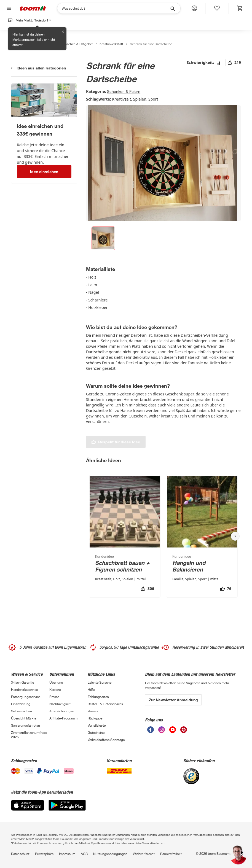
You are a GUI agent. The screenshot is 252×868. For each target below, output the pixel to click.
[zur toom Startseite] (33, 8)
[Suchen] (115, 8)
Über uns (56, 682)
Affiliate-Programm (63, 718)
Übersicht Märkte (24, 718)
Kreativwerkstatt (111, 44)
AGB (84, 854)
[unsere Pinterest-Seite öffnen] (184, 730)
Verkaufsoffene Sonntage (106, 740)
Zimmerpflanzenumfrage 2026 (29, 735)
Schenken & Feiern (124, 91)
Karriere (55, 689)
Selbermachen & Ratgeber (74, 44)
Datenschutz (20, 854)
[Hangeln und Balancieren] (202, 536)
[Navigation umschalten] (8, 8)
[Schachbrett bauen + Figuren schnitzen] (125, 536)
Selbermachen (22, 711)
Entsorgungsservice (26, 697)
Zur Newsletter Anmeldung (173, 700)
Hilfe (91, 689)
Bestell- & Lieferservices (105, 704)
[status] (217, 8)
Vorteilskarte (97, 725)
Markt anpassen (24, 39)
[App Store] (28, 805)
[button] (194, 8)
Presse (54, 697)
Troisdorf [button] (43, 20)
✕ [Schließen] (63, 32)
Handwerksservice (24, 689)
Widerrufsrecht (144, 854)
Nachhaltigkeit (60, 704)
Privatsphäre (44, 854)
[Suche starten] (172, 8)
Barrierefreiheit (171, 854)
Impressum (67, 854)
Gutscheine (96, 732)
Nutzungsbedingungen (110, 854)
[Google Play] (67, 805)
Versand (93, 711)
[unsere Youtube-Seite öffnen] (173, 730)
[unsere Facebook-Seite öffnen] (151, 730)
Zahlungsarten (98, 697)
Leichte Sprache (100, 682)
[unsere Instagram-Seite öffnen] (162, 730)
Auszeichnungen (62, 711)
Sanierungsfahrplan (26, 725)
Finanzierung (21, 704)
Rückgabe (95, 718)
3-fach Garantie (22, 682)
